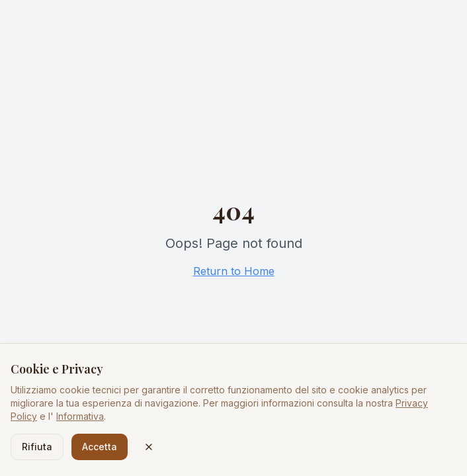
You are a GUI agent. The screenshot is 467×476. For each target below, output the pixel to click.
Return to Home (234, 271)
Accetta (100, 447)
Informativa (80, 416)
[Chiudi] (149, 447)
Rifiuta (37, 447)
